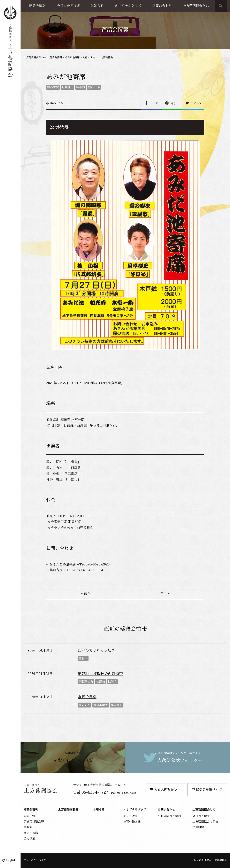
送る (173, 103)
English (11, 860)
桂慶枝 (101, 682)
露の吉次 (53, 87)
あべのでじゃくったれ (96, 650)
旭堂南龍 (117, 705)
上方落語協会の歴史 (205, 822)
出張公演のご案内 (169, 816)
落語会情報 (37, 6)
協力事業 (29, 838)
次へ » (165, 593)
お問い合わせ (162, 6)
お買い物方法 (132, 822)
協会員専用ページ (207, 789)
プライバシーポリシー (36, 860)
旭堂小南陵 (101, 705)
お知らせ (97, 6)
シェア (154, 103)
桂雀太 (83, 658)
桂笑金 (112, 682)
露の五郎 (94, 87)
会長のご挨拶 (201, 816)
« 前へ (86, 593)
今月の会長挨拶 (68, 6)
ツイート (196, 103)
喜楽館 (28, 827)
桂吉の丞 (85, 705)
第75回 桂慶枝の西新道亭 (100, 674)
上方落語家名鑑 (68, 810)
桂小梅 (81, 87)
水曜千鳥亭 (87, 697)
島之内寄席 (31, 833)
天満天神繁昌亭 (163, 789)
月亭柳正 (68, 87)
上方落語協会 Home (35, 57)
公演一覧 (29, 816)
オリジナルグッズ (128, 6)
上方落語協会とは (196, 6)
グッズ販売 (130, 816)
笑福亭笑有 (86, 682)
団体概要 (198, 827)
